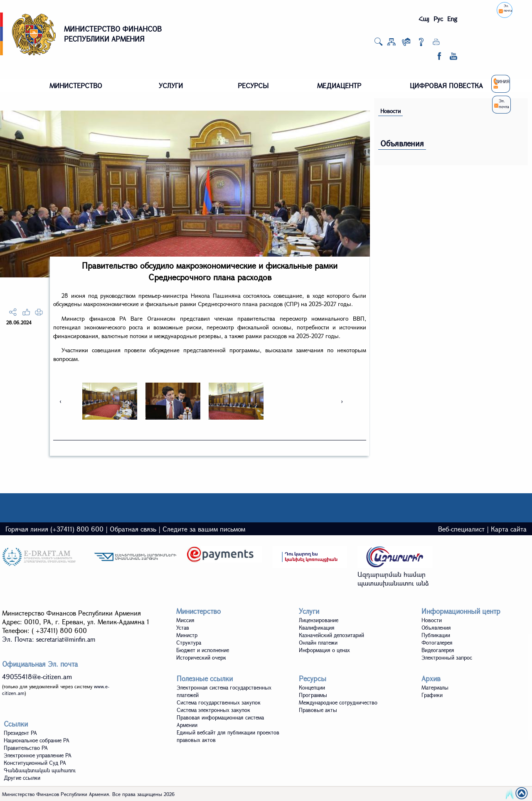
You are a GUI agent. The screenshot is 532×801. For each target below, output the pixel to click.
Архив (431, 679)
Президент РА (20, 733)
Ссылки (16, 724)
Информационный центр (461, 611)
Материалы (435, 687)
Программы (313, 695)
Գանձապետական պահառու (40, 770)
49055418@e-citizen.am (37, 676)
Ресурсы (313, 679)
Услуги (309, 611)
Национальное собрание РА (37, 740)
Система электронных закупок (213, 710)
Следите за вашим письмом (204, 529)
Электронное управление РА (38, 755)
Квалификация (317, 628)
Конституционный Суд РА (35, 763)
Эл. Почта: (49, 639)
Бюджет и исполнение (203, 650)
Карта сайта (509, 529)
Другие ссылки (22, 778)
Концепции (312, 687)
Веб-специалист (461, 529)
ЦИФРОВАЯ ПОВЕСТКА (446, 85)
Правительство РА (26, 748)
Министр (187, 635)
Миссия (185, 620)
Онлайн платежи (318, 643)
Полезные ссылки (205, 679)
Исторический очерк (201, 658)
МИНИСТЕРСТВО (76, 85)
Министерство (198, 611)
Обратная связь (133, 529)
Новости (390, 111)
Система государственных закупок (219, 702)
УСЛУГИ (171, 85)
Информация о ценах (324, 650)
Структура (189, 643)
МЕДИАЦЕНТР (339, 85)
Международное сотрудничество (338, 702)
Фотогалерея (437, 643)
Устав (183, 628)
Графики (432, 695)
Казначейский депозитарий (331, 635)
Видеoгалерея (438, 650)
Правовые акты (318, 710)
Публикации (436, 635)
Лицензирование (319, 620)
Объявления (402, 143)
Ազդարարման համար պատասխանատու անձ (393, 578)
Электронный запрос (447, 658)
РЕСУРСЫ (253, 85)
